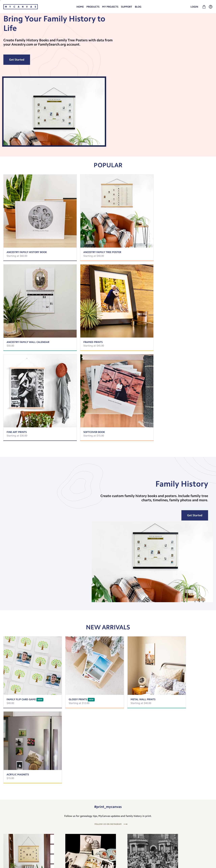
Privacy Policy (152, 830)
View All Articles (108, 737)
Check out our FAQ (191, 820)
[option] (108, 60)
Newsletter (151, 825)
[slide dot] (98, 728)
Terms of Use (152, 835)
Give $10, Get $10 (13, 842)
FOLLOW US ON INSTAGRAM (108, 526)
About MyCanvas (154, 816)
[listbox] (108, 60)
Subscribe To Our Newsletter (108, 789)
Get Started (17, 82)
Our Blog (150, 820)
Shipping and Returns (192, 816)
